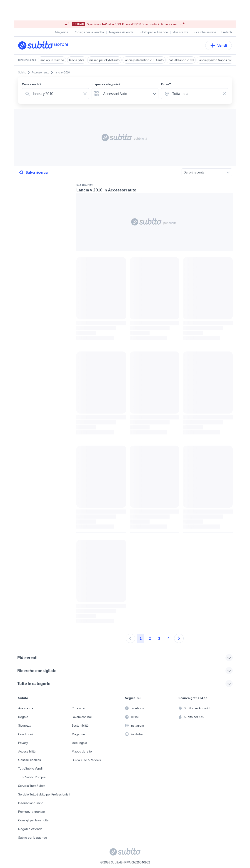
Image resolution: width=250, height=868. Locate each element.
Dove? (166, 84)
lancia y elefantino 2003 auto (144, 60)
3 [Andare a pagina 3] (159, 638)
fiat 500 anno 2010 (181, 60)
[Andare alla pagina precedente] (130, 638)
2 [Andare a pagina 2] (150, 638)
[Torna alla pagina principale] (44, 45)
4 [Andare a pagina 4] (169, 638)
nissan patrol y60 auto (104, 60)
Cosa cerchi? (32, 84)
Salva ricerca (33, 172)
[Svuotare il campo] (85, 94)
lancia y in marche (52, 60)
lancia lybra (77, 60)
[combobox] (56, 94)
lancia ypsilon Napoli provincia (219, 60)
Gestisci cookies (30, 760)
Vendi (219, 45)
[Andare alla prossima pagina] (179, 638)
